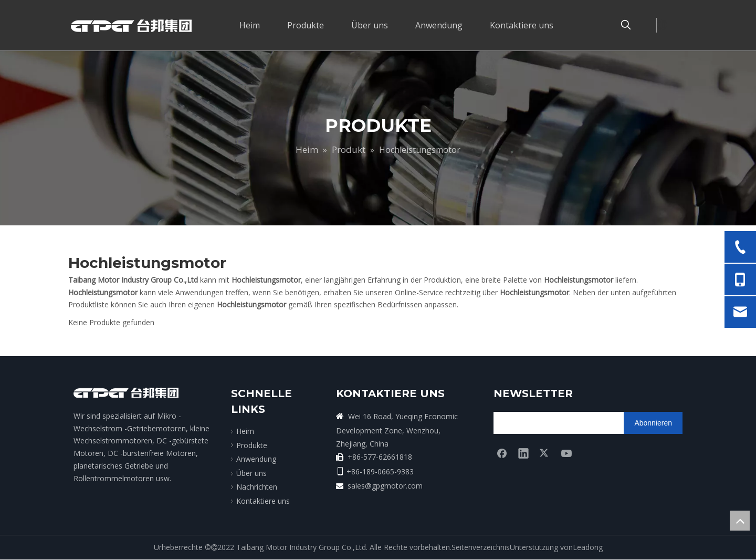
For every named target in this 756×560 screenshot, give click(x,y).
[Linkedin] (523, 453)
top (740, 521)
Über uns (251, 473)
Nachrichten (257, 487)
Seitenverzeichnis (481, 547)
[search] (535, 423)
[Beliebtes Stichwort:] (626, 25)
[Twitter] (545, 453)
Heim (245, 431)
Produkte (252, 445)
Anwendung (256, 459)
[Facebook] (502, 453)
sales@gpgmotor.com (385, 486)
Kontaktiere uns (263, 501)
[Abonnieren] (653, 423)
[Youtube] (566, 453)
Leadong (588, 547)
